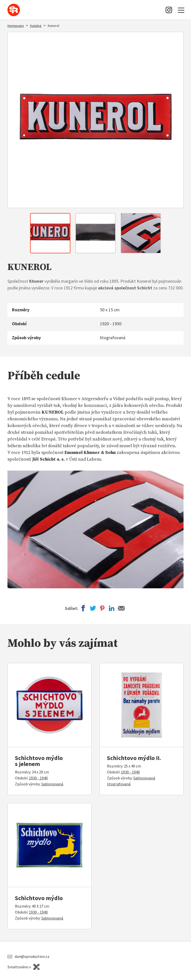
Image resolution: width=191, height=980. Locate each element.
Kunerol (53, 26)
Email (121, 608)
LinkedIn (112, 608)
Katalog (36, 26)
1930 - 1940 (38, 778)
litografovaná (119, 784)
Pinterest (102, 608)
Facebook (83, 608)
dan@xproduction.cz (32, 956)
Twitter (93, 608)
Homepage (16, 26)
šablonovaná (52, 784)
